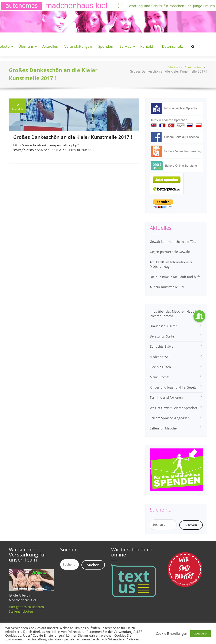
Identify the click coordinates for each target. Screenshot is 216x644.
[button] (199, 316)
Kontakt (147, 46)
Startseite (175, 67)
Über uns (26, 46)
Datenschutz (172, 46)
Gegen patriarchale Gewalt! (170, 252)
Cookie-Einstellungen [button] (171, 633)
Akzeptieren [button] (200, 633)
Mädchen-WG (160, 357)
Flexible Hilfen (160, 367)
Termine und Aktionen (166, 397)
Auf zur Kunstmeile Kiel (167, 287)
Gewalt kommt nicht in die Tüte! (174, 242)
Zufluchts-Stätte (161, 346)
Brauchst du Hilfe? (163, 326)
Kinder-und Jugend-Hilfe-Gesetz (173, 387)
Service (126, 46)
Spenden (106, 46)
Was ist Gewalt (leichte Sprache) (173, 408)
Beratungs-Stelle (162, 336)
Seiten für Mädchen (164, 428)
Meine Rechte (160, 377)
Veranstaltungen (78, 46)
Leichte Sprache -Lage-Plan (170, 418)
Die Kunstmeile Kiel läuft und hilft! (175, 277)
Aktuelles (50, 46)
